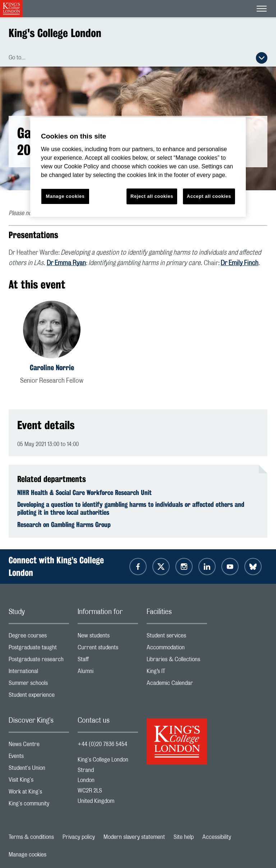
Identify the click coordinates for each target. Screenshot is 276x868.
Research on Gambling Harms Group (64, 524)
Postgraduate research (39, 661)
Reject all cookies (152, 196)
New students (108, 637)
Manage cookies (27, 855)
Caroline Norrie (52, 367)
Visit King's (39, 781)
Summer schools (39, 685)
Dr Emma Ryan (66, 263)
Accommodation (177, 649)
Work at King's (39, 793)
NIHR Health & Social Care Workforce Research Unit (84, 492)
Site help (184, 837)
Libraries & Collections (177, 661)
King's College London (55, 33)
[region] (138, 167)
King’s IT (177, 673)
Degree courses (39, 637)
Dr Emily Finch (240, 263)
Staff (108, 661)
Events (39, 758)
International (39, 673)
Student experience (39, 697)
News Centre (39, 746)
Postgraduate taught (39, 649)
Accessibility (217, 837)
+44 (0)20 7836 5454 (102, 744)
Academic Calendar (177, 685)
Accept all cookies (209, 196)
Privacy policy (79, 837)
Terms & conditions (31, 837)
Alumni (108, 673)
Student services (177, 637)
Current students (108, 649)
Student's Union (39, 770)
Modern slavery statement (134, 837)
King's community (39, 805)
